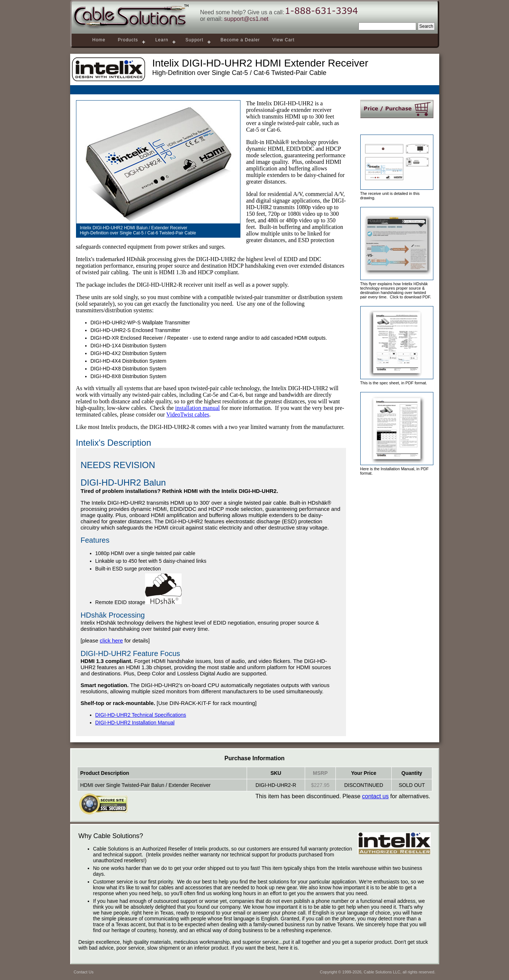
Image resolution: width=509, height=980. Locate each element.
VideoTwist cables (188, 414)
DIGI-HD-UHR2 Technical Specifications (141, 715)
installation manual (197, 408)
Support (195, 40)
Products (128, 40)
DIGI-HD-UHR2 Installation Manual (135, 723)
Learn (162, 40)
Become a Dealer (240, 40)
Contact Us (84, 972)
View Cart (283, 40)
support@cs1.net (246, 19)
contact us (375, 796)
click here (111, 640)
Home (99, 40)
